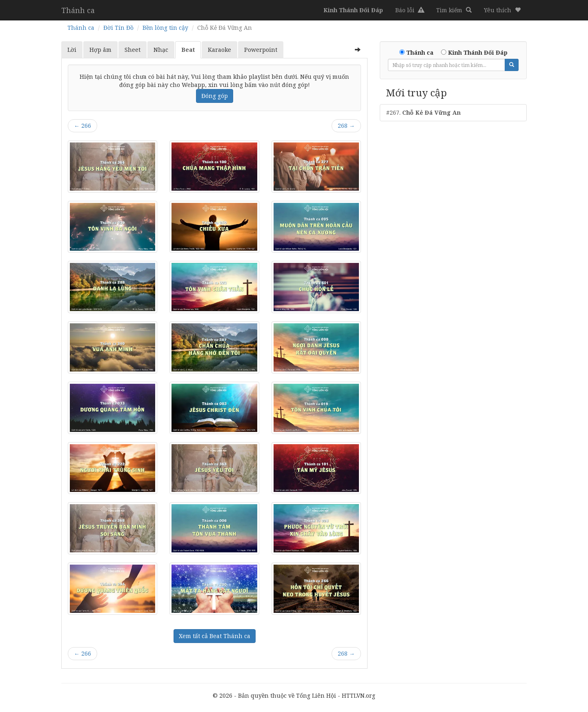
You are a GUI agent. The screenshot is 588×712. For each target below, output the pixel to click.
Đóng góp (215, 96)
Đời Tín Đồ (118, 28)
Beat (188, 50)
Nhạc (161, 50)
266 (82, 126)
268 (346, 126)
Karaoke (219, 50)
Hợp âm (100, 50)
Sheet (133, 50)
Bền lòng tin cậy (165, 28)
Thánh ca (78, 10)
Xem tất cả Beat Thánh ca (215, 636)
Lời (72, 50)
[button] (502, 10)
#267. (423, 112)
